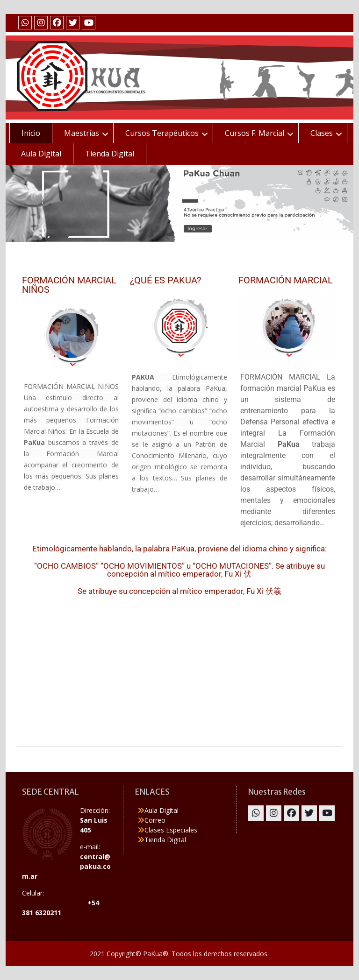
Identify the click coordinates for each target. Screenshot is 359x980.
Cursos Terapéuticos (162, 133)
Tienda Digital (110, 154)
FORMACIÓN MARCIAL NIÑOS (69, 285)
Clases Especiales (171, 830)
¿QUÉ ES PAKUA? (165, 280)
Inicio (31, 133)
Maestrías (82, 133)
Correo (155, 820)
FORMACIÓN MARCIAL (286, 280)
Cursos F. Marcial (255, 133)
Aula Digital (41, 154)
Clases (322, 133)
